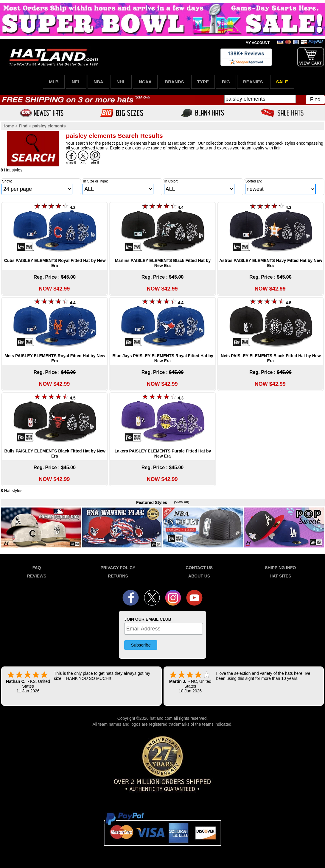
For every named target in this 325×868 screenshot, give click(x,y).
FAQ (37, 568)
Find (315, 99)
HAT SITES (280, 576)
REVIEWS (37, 576)
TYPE (203, 82)
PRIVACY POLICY (118, 568)
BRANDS (174, 82)
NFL (76, 82)
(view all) (182, 502)
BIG (226, 82)
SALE (282, 82)
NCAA (145, 82)
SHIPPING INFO (280, 568)
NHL (121, 82)
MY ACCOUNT (258, 43)
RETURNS (118, 576)
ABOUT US (199, 576)
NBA (98, 82)
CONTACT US (199, 568)
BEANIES (253, 82)
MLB (54, 82)
